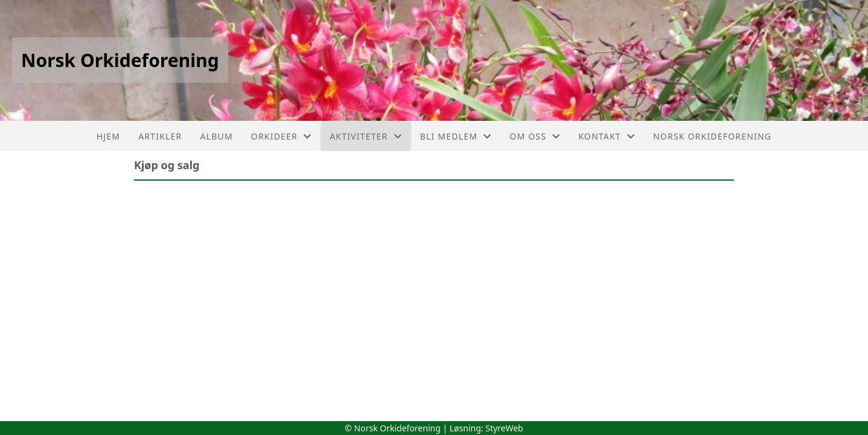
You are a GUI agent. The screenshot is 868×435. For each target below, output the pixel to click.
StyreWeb (504, 428)
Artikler (160, 136)
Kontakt (607, 136)
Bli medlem (456, 136)
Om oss (535, 136)
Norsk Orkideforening (712, 136)
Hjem (108, 136)
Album (216, 136)
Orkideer (281, 136)
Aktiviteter (366, 136)
